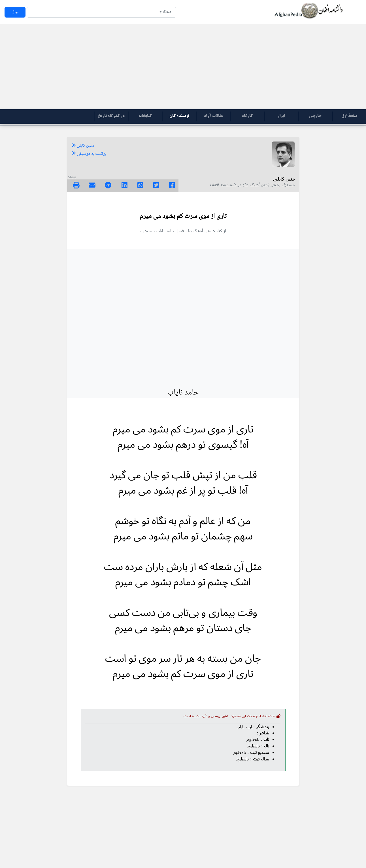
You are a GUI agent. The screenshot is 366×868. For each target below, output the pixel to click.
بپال (15, 12)
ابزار (281, 116)
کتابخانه (145, 116)
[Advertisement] (183, 67)
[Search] (101, 12)
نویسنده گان (179, 116)
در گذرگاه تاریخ (111, 116)
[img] (76, 185)
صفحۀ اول (349, 116)
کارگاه (247, 116)
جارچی (315, 116)
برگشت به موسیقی (89, 154)
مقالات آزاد (213, 116)
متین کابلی (83, 146)
